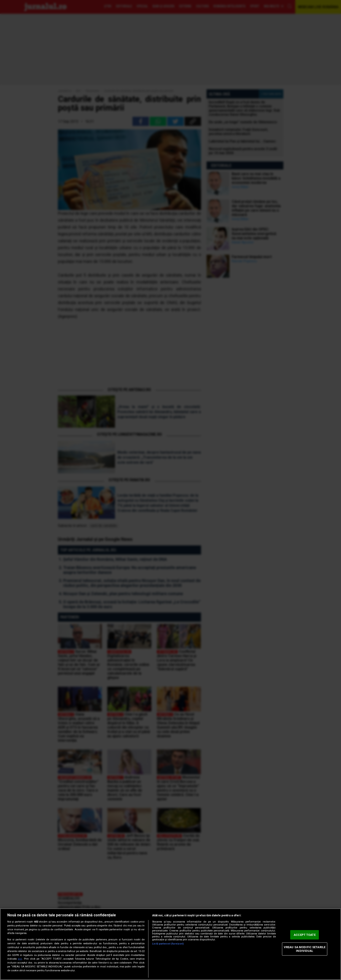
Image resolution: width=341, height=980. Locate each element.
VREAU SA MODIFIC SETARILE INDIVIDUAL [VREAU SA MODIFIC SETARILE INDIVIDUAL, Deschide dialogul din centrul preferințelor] (305, 949)
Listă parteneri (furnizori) (168, 944)
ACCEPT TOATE (305, 935)
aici (20, 959)
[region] (170, 944)
